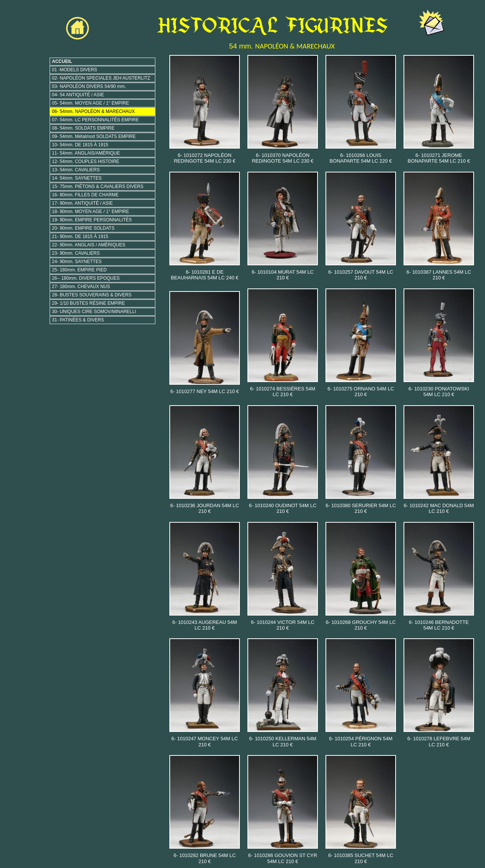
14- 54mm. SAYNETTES (77, 178)
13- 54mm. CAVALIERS (76, 170)
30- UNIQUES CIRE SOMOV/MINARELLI (94, 312)
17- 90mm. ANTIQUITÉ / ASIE (82, 203)
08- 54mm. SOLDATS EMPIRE (83, 128)
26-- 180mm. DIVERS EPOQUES (86, 278)
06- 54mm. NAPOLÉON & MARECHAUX (93, 111)
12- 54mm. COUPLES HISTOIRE (86, 161)
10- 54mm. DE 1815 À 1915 (80, 145)
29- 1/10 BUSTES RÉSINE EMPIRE (88, 303)
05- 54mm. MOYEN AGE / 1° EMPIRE (91, 103)
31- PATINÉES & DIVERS (78, 320)
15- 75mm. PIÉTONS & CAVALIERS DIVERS (98, 186)
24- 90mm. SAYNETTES (77, 262)
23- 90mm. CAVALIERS (76, 253)
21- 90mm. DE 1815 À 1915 (80, 237)
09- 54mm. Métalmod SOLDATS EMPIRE (94, 136)
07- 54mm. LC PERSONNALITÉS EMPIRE (95, 120)
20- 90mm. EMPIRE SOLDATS (83, 228)
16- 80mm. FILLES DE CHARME (85, 195)
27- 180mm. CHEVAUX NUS (81, 287)
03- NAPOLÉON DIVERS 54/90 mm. (89, 86)
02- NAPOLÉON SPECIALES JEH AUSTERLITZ (101, 78)
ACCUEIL (62, 61)
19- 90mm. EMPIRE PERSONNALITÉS (92, 220)
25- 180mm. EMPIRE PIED (79, 270)
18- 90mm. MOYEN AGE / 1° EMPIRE (91, 212)
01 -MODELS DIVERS (74, 70)
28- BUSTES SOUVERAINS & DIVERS (92, 295)
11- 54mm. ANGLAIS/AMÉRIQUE (86, 153)
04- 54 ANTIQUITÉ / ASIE (78, 95)
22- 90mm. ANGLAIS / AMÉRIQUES (88, 245)
